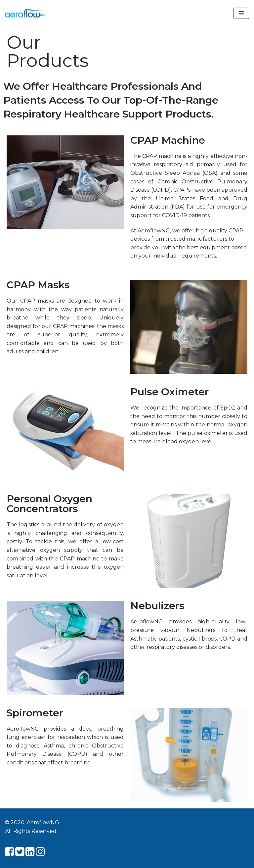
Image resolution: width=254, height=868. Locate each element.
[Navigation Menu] (241, 13)
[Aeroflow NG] (25, 13)
